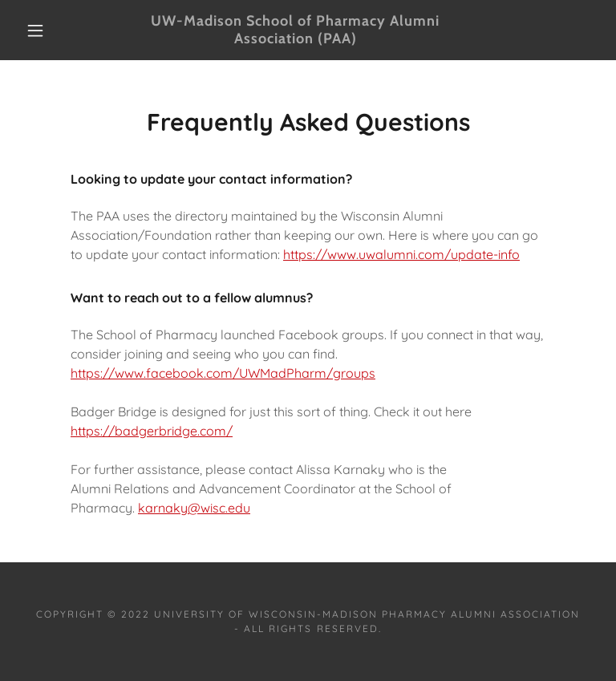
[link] (295, 39)
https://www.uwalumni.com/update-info (401, 254)
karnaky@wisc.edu (194, 508)
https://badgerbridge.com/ (152, 431)
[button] (35, 30)
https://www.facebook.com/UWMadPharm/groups (223, 373)
